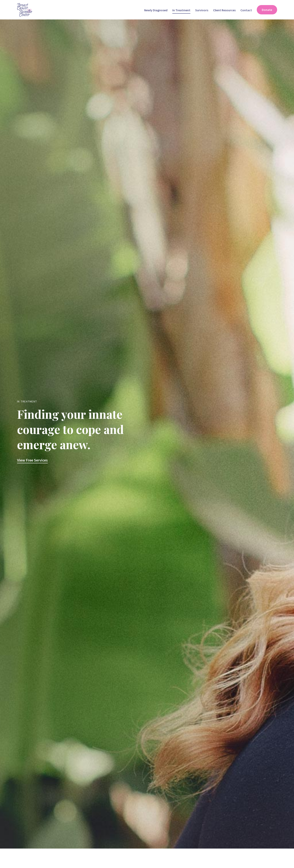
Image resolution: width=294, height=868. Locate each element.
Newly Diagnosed (156, 10)
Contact (246, 10)
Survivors (202, 10)
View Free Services (32, 460)
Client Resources (224, 10)
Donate (267, 10)
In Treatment (181, 10)
